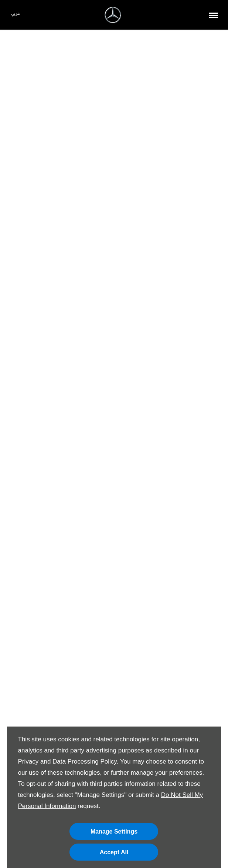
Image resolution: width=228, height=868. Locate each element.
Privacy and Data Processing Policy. (68, 762)
